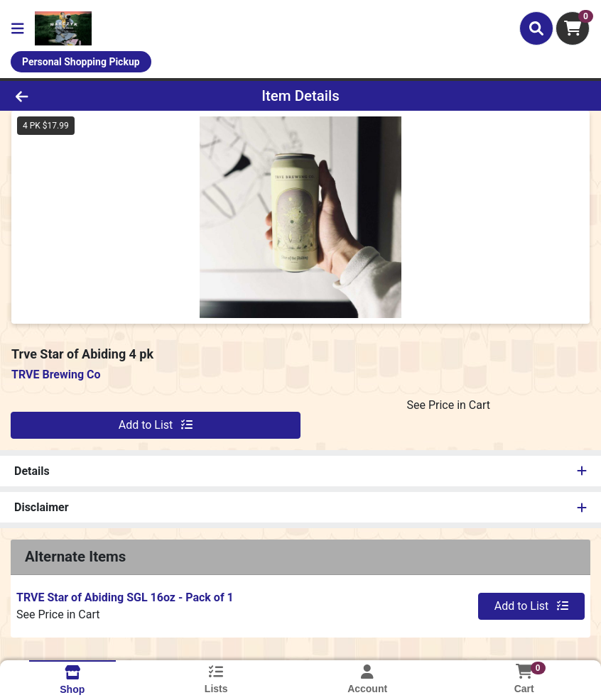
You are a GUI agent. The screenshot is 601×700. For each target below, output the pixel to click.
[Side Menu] (18, 28)
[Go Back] (84, 96)
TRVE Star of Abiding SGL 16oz (125, 597)
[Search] (536, 28)
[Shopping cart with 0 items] (573, 28)
